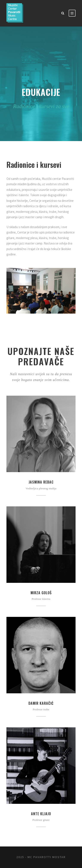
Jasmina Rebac (41, 482)
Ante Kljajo (41, 814)
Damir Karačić (41, 703)
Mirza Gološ (41, 593)
